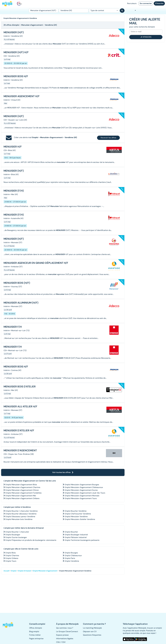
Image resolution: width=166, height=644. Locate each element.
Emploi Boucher (71, 532)
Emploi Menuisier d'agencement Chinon (22, 490)
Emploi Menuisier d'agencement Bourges (82, 485)
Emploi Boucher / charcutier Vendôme (21, 511)
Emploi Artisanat (25, 571)
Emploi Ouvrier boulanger (16, 537)
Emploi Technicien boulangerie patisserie (82, 540)
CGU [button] (58, 642)
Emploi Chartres (12, 555)
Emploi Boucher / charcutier (17, 532)
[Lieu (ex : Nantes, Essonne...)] (74, 11)
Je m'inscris (146, 37)
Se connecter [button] (146, 3)
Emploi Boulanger (13, 535)
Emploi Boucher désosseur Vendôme (21, 514)
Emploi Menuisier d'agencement (45, 571)
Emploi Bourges (71, 553)
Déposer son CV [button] (90, 631)
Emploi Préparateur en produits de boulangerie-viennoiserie (31, 540)
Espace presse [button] (62, 635)
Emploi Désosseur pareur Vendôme (20, 517)
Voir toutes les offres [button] (63, 472)
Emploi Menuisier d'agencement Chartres (23, 487)
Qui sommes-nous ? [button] (65, 628)
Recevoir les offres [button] (108, 138)
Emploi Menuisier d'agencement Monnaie (82, 496)
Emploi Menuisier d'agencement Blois (21, 485)
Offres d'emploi (36, 628)
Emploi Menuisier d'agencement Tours (81, 498)
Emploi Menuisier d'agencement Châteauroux (84, 487)
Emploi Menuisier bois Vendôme (19, 519)
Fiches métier (35, 635)
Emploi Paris (70, 558)
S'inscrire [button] (159, 3)
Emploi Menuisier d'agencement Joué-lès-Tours (85, 493)
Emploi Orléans (12, 558)
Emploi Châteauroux (73, 555)
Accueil (6, 571)
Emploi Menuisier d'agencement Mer (21, 496)
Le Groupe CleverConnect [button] (67, 631)
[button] (9, 625)
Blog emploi (34, 631)
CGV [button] (64, 642)
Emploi (14, 571)
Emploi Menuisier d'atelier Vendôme (80, 519)
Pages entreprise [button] (36, 639)
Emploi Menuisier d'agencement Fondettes (23, 493)
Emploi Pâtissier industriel (76, 537)
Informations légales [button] (65, 639)
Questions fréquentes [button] (92, 635)
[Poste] (44, 11)
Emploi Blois (11, 553)
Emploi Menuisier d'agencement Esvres (81, 490)
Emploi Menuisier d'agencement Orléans (22, 498)
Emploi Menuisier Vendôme (76, 517)
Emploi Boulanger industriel (76, 535)
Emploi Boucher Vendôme (76, 511)
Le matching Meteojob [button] (92, 628)
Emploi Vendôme (72, 561)
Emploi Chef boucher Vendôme (78, 514)
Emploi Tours (11, 561)
